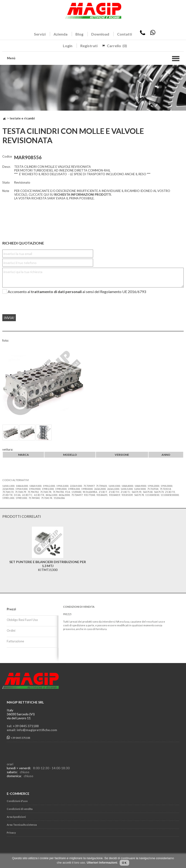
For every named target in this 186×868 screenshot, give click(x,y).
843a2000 (64, 495)
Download (100, 34)
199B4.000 (74, 489)
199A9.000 (21, 489)
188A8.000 (22, 486)
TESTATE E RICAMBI (22, 118)
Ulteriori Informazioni (102, 863)
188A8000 (127, 486)
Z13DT (103, 492)
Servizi (40, 34)
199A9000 (35, 489)
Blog (79, 34)
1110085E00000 (170, 495)
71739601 (101, 486)
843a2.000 (51, 495)
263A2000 (100, 489)
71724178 (46, 492)
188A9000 (140, 486)
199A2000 (153, 486)
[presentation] (31, 302)
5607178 (139, 495)
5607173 (159, 492)
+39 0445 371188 (18, 738)
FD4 (68, 492)
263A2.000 (113, 489)
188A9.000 (35, 486)
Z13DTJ (125, 492)
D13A (17, 495)
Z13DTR (7, 495)
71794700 (58, 492)
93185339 (127, 495)
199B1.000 (8, 498)
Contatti (125, 34)
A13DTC (27, 495)
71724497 (77, 495)
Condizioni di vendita (20, 809)
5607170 (136, 492)
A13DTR (39, 495)
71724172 (8, 492)
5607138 (148, 492)
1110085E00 (152, 495)
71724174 (47, 498)
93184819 (115, 495)
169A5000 (140, 489)
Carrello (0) (117, 46)
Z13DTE (170, 492)
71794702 (33, 492)
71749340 (34, 498)
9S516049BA (90, 492)
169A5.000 (127, 489)
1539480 (76, 492)
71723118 (165, 489)
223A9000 (8, 489)
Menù (11, 58)
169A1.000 (8, 486)
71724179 (20, 492)
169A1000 (114, 486)
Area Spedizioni (16, 817)
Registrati (89, 46)
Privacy (11, 833)
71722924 (153, 489)
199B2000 (61, 489)
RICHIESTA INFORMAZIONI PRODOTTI (83, 195)
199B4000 (87, 489)
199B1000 (21, 498)
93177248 (89, 495)
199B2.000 (48, 489)
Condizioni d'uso (17, 801)
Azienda (61, 34)
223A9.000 (76, 486)
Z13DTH (114, 492)
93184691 (102, 495)
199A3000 (166, 486)
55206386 (59, 498)
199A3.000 (62, 486)
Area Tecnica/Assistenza (22, 825)
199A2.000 (49, 486)
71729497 (89, 486)
